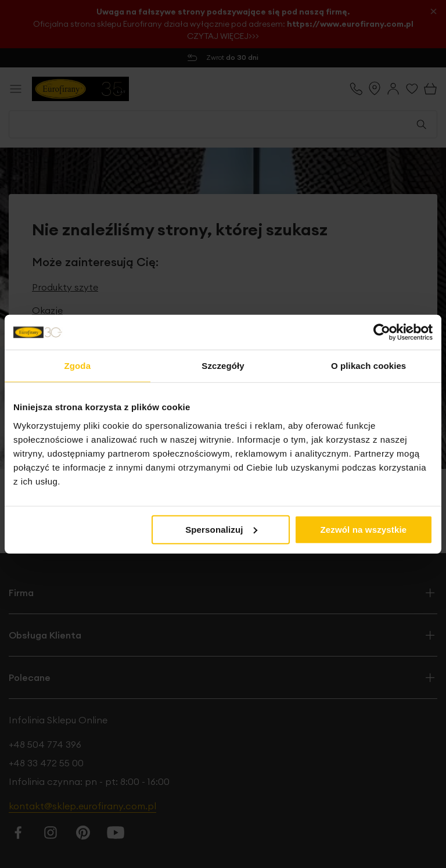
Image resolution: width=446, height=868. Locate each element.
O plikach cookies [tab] (368, 366)
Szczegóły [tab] (223, 366)
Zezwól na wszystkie (364, 529)
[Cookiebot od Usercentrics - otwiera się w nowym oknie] (382, 332)
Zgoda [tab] (78, 366)
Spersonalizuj (221, 529)
